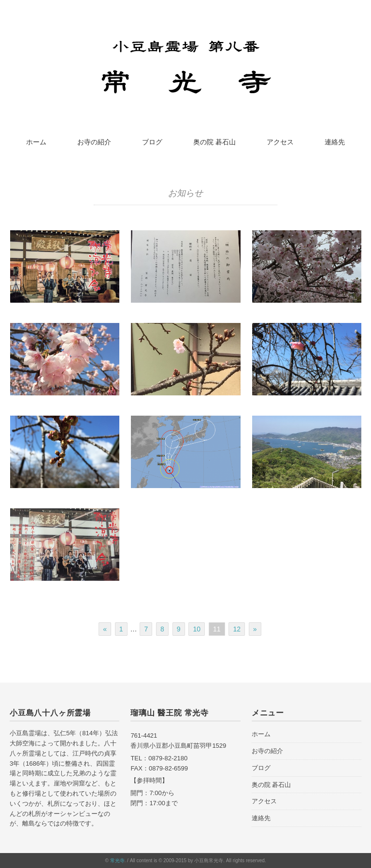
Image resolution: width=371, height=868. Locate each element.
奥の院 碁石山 (214, 142)
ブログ (152, 142)
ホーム (36, 142)
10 (197, 629)
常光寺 (117, 861)
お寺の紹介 (94, 142)
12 (237, 629)
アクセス (280, 142)
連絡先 (335, 142)
